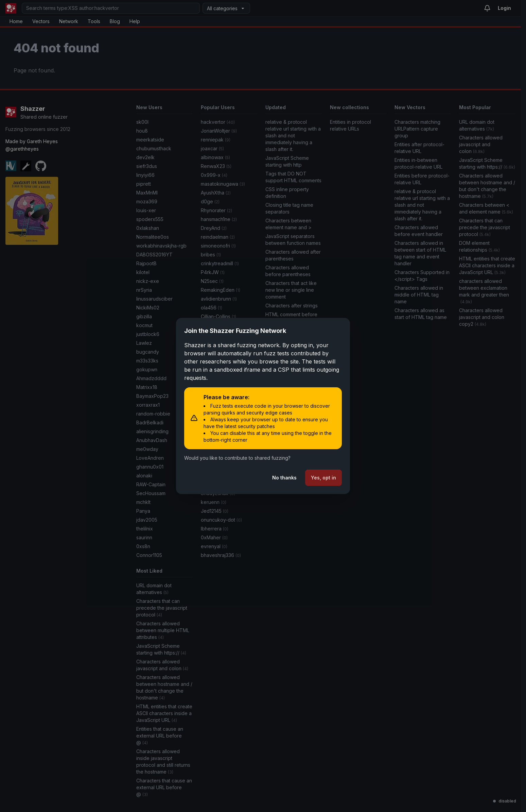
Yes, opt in (323, 478)
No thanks (284, 478)
